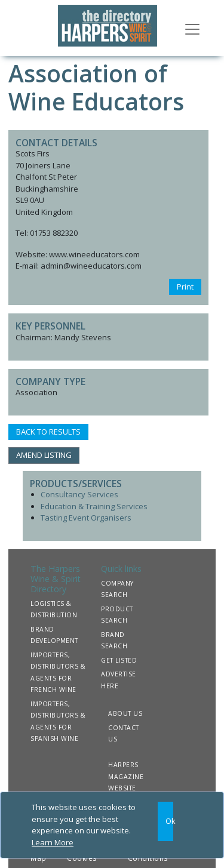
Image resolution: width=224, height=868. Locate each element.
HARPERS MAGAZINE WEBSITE (126, 776)
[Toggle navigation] (192, 28)
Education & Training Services (94, 506)
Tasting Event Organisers (86, 518)
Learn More (53, 842)
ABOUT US (125, 713)
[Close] (165, 821)
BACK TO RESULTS (48, 432)
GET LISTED (119, 660)
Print (185, 287)
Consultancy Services (79, 494)
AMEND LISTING (44, 455)
